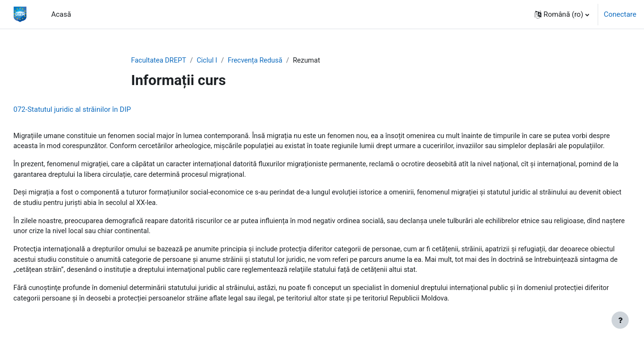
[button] (562, 14)
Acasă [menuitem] (61, 14)
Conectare (620, 14)
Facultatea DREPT (160, 61)
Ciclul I (210, 61)
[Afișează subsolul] (620, 320)
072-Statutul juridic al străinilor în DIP (95, 110)
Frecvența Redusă (259, 61)
